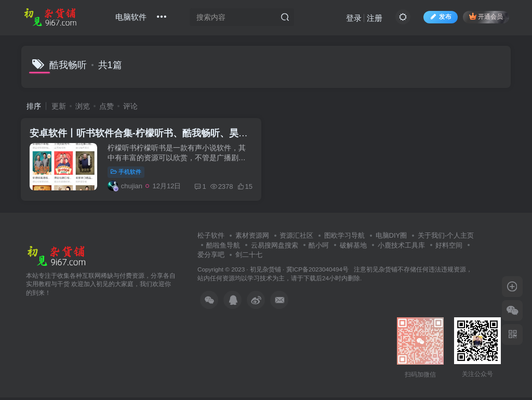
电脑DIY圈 (391, 238)
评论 (130, 106)
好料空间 (449, 248)
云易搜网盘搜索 (275, 248)
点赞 (107, 106)
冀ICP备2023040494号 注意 (326, 272)
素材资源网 (252, 238)
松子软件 (211, 238)
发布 (440, 18)
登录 (353, 18)
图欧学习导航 (344, 238)
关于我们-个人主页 (446, 238)
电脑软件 (132, 17)
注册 (374, 18)
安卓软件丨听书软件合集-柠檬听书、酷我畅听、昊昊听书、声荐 (164, 135)
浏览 (83, 106)
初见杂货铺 (265, 272)
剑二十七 (249, 257)
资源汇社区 (296, 238)
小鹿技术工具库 (401, 248)
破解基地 (353, 248)
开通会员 (485, 17)
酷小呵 (319, 248)
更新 (59, 106)
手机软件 (128, 173)
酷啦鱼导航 (223, 248)
